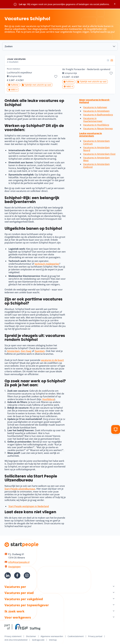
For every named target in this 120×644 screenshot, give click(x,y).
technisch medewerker (47, 264)
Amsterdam (13, 351)
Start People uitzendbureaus (20, 489)
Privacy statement (13, 636)
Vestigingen (14, 567)
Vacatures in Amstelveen (96, 111)
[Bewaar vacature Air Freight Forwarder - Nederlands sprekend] (111, 73)
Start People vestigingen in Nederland (29, 506)
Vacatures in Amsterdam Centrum (96, 142)
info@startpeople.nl (19, 562)
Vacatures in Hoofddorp (96, 125)
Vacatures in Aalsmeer (95, 107)
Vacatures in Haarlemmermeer (93, 120)
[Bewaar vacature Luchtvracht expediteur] (56, 76)
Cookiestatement (76, 636)
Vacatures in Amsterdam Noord (96, 149)
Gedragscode (38, 640)
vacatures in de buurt (52, 360)
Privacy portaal (95, 636)
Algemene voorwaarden (52, 636)
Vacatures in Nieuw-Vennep (98, 129)
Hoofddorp (48, 399)
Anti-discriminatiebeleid (16, 640)
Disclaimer (31, 636)
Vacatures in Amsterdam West (96, 159)
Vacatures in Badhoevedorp (98, 115)
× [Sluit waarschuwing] (115, 4)
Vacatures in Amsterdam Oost (99, 154)
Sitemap (53, 640)
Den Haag (26, 351)
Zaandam (40, 351)
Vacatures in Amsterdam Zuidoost (96, 166)
